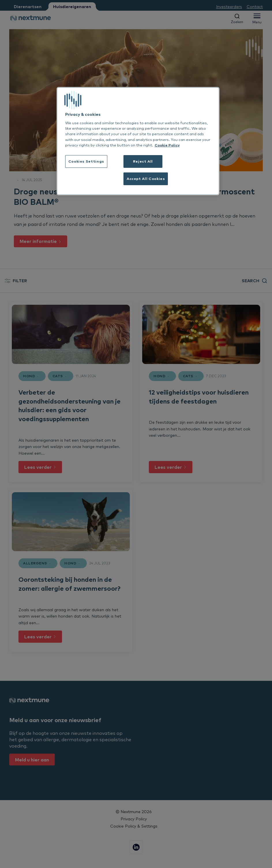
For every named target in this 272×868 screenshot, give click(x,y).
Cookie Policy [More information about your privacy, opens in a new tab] (167, 145)
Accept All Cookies (146, 179)
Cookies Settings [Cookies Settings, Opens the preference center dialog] (86, 161)
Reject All (143, 161)
